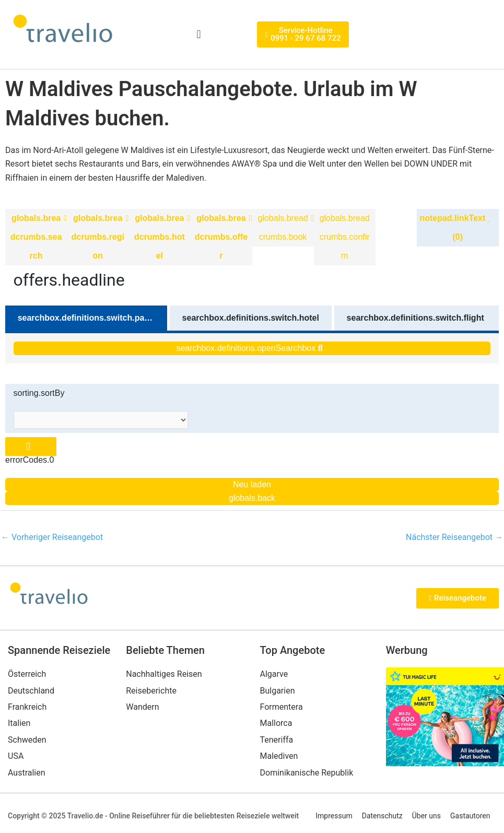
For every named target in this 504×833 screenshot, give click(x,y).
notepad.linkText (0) (455, 227)
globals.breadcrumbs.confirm (345, 237)
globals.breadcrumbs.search (36, 237)
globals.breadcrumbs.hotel (160, 237)
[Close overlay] (31, 447)
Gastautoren (470, 816)
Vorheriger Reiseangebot (52, 537)
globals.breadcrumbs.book (283, 227)
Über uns (426, 816)
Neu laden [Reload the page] (252, 484)
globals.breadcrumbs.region (98, 237)
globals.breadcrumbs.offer (221, 237)
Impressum (334, 816)
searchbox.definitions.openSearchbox (249, 348)
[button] (199, 35)
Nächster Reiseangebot (454, 537)
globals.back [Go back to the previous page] (252, 498)
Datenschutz (382, 816)
